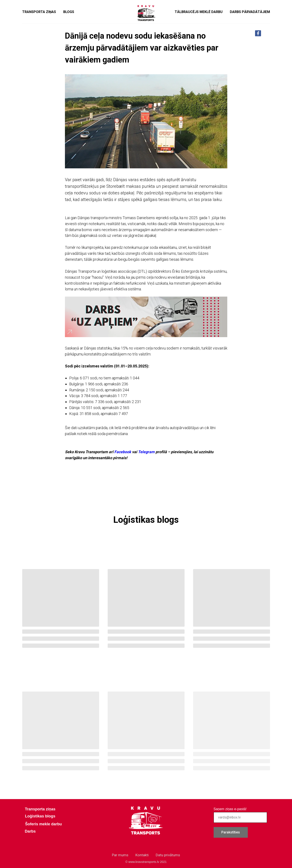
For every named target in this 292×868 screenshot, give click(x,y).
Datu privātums (168, 855)
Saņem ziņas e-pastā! (230, 809)
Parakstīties (231, 832)
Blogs (69, 12)
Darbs (30, 831)
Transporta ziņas (39, 12)
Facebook (123, 452)
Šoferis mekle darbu (43, 824)
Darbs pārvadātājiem (250, 12)
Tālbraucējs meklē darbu (199, 12)
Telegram (146, 452)
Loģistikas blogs (40, 816)
